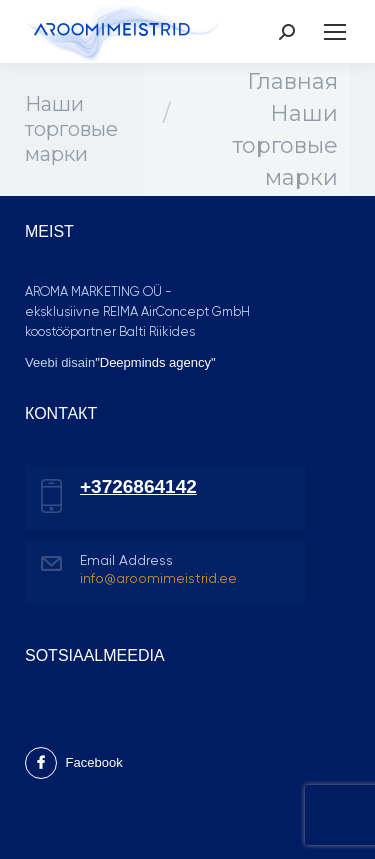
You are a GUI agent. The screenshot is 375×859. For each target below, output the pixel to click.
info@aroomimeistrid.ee (158, 579)
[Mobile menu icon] (335, 32)
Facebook (74, 762)
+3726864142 (138, 486)
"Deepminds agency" (155, 362)
